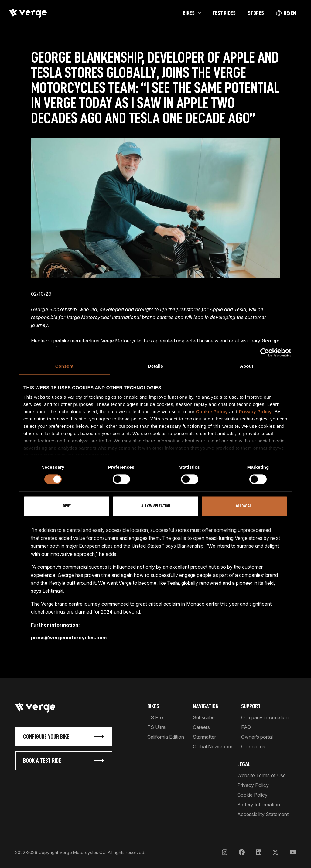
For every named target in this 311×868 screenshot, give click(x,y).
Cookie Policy (212, 412)
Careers (201, 727)
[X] (275, 852)
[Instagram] (225, 852)
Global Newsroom (213, 747)
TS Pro (155, 717)
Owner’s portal (257, 737)
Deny (67, 506)
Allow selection (156, 506)
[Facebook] (242, 852)
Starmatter (204, 737)
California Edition (166, 737)
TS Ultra (156, 727)
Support (251, 706)
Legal (244, 764)
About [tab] (247, 366)
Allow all (244, 506)
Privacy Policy (255, 412)
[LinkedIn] (259, 852)
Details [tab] (155, 366)
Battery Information (259, 805)
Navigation (206, 706)
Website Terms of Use (261, 775)
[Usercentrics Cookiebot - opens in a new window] (265, 352)
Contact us (253, 747)
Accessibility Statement (263, 814)
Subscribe (204, 717)
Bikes (153, 706)
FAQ (246, 727)
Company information (265, 717)
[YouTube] (293, 852)
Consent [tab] (65, 366)
